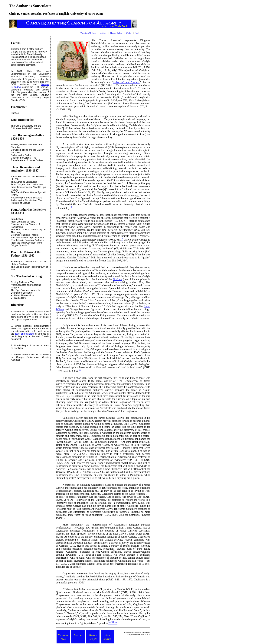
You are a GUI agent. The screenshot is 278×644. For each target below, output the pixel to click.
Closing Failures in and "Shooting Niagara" (26, 285)
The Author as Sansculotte (24, 182)
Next (137, 33)
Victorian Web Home (88, 33)
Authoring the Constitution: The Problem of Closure (26, 202)
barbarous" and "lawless (126, 82)
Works (129, 33)
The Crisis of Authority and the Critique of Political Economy (26, 127)
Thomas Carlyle (116, 33)
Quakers (118, 279)
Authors (103, 33)
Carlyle (66, 325)
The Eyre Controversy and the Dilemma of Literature (26, 292)
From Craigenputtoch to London (27, 185)
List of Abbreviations (24, 295)
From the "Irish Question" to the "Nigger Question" (27, 244)
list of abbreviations (25, 334)
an (108, 273)
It (63, 378)
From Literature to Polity (23, 222)
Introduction (17, 219)
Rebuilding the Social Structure (26, 198)
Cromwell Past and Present (25, 235)
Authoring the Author (21, 155)
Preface (15, 113)
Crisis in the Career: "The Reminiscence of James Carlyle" (27, 159)
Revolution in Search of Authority (27, 240)
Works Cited (20, 298)
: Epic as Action (27, 238)
